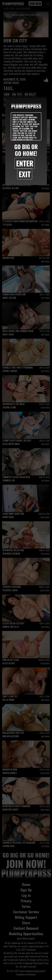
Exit (25, 174)
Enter (25, 163)
